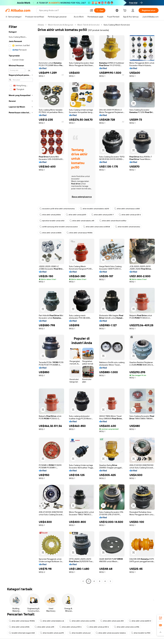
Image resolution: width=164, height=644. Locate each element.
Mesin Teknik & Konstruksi (88, 25)
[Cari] (100, 10)
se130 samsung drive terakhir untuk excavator (59, 227)
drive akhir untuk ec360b (50, 233)
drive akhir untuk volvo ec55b (127, 627)
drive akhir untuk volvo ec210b (82, 621)
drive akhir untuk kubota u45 (82, 221)
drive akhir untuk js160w (50, 215)
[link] (160, 618)
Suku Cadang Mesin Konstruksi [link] (117, 25)
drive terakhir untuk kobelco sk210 (95, 209)
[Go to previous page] (83, 581)
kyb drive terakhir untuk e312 (52, 221)
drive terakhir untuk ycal (80, 633)
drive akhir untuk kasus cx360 (127, 209)
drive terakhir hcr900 (141, 633)
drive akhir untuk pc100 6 (70, 627)
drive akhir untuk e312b (19, 627)
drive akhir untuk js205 (76, 215)
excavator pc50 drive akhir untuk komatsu (57, 209)
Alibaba (41, 25)
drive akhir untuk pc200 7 (102, 215)
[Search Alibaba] (63, 10)
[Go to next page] (110, 581)
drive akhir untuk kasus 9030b (79, 233)
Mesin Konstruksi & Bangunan (61, 25)
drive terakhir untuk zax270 (52, 633)
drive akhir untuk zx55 (44, 627)
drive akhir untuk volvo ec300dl (96, 227)
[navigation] (21, 303)
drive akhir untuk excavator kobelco (111, 633)
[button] (91, 10)
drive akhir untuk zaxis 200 (112, 621)
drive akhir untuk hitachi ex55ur (113, 221)
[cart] (125, 11)
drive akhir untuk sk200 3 (140, 621)
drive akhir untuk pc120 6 (130, 215)
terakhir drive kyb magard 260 (22, 633)
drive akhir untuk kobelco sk (52, 621)
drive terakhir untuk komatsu (128, 227)
